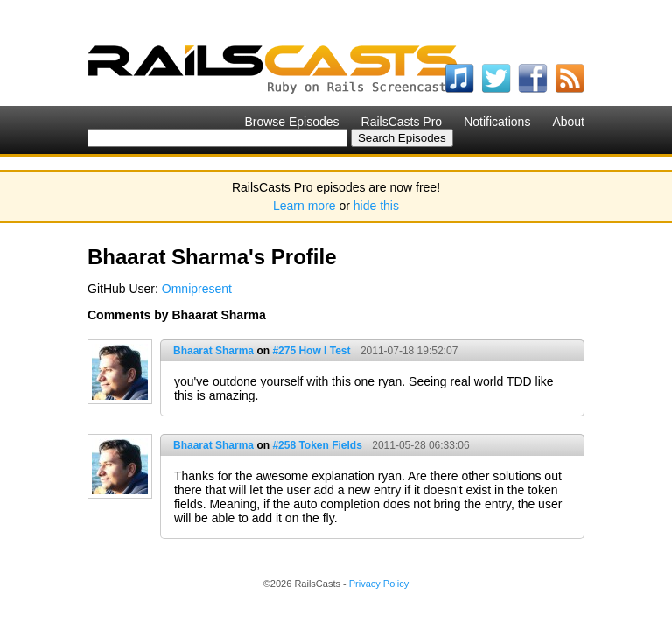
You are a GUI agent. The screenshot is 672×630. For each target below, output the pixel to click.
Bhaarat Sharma (213, 351)
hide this (376, 206)
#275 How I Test (311, 351)
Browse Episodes (291, 122)
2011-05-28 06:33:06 (420, 445)
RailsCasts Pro (402, 122)
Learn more (304, 206)
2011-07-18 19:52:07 (409, 351)
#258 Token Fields (317, 445)
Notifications (497, 122)
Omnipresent (197, 289)
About (568, 122)
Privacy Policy (379, 584)
